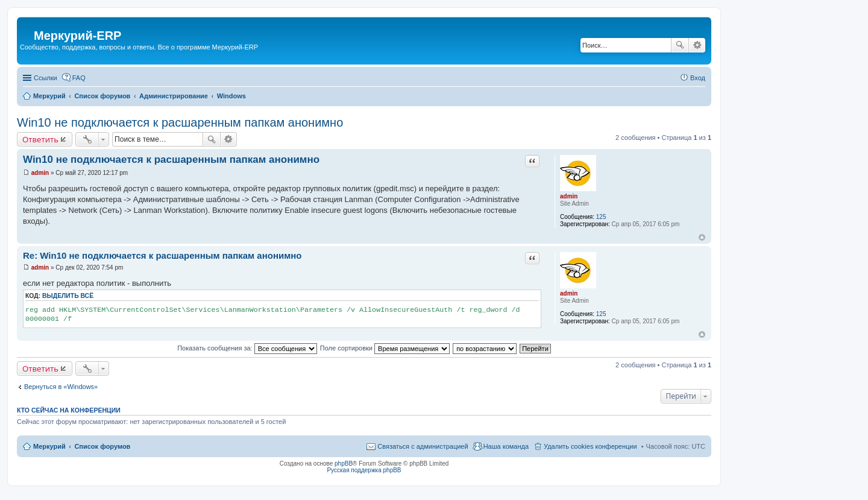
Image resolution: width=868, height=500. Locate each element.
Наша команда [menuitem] (506, 446)
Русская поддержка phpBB (364, 470)
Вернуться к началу (702, 237)
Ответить (40, 139)
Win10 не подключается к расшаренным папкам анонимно (180, 122)
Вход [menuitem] (698, 78)
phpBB (344, 464)
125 (601, 217)
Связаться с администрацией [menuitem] (423, 446)
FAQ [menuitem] (79, 78)
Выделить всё (68, 296)
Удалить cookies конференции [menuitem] (590, 446)
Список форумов (102, 446)
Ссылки (46, 78)
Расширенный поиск (697, 45)
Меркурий (49, 446)
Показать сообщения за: (247, 348)
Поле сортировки (385, 348)
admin (569, 196)
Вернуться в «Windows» (61, 387)
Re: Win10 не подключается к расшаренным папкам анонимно (162, 255)
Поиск (680, 45)
